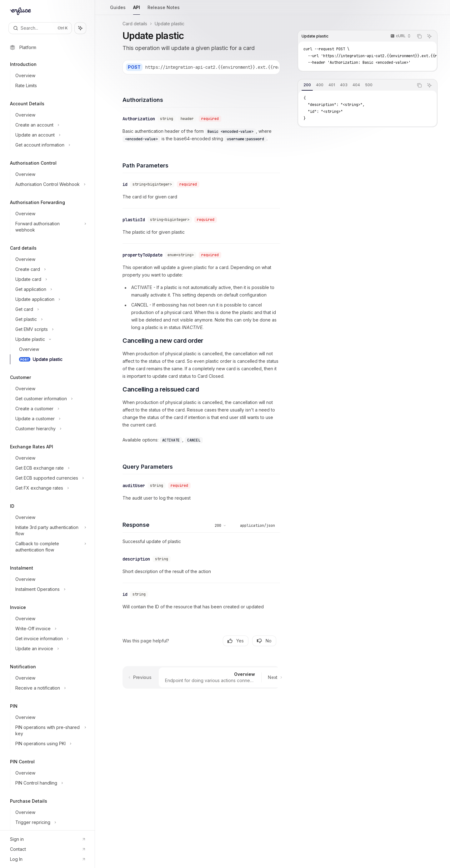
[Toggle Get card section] (50, 309)
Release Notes (164, 10)
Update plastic (170, 24)
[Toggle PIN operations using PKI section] (50, 744)
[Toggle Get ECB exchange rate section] (50, 468)
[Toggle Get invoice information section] (50, 639)
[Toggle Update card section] (50, 279)
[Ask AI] (429, 36)
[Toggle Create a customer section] (50, 409)
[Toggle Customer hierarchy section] (50, 429)
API (137, 10)
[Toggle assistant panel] (80, 28)
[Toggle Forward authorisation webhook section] (50, 227)
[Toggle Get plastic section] (50, 319)
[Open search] (40, 28)
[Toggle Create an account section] (50, 125)
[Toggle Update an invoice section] (50, 649)
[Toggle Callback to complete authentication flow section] (50, 547)
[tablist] (356, 85)
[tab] (307, 85)
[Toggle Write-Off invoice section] (50, 629)
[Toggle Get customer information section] (50, 399)
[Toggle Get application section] (50, 289)
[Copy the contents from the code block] (419, 36)
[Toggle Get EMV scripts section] (50, 329)
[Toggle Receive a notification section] (50, 688)
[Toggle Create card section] (50, 269)
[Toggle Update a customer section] (50, 419)
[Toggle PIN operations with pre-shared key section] (50, 731)
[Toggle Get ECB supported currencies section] (50, 478)
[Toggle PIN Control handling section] (50, 783)
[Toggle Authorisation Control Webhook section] (50, 184)
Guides (118, 10)
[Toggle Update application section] (50, 299)
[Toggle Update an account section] (50, 135)
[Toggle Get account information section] (50, 145)
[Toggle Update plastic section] (50, 339)
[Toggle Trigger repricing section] (50, 822)
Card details (135, 24)
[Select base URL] (245, 67)
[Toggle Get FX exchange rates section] (50, 488)
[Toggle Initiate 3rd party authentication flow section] (50, 531)
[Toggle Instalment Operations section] (50, 589)
